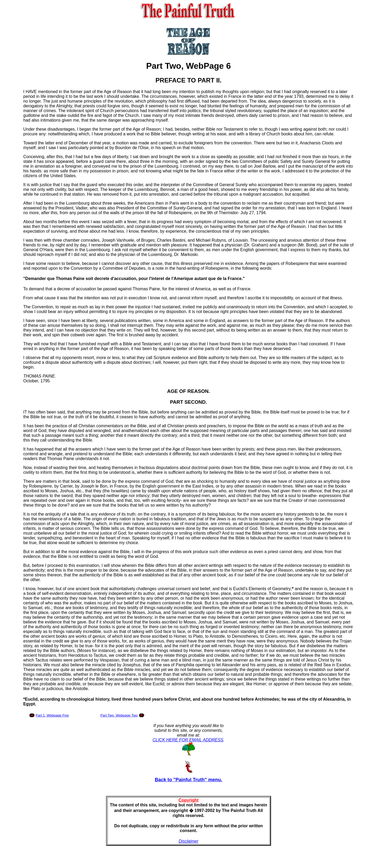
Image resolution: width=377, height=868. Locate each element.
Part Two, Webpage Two (119, 715)
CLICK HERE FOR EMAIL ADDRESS (188, 740)
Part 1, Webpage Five (52, 715)
